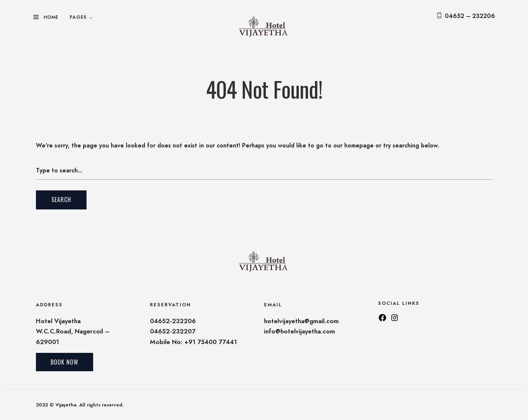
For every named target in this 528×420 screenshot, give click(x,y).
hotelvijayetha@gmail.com (301, 321)
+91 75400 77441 (211, 342)
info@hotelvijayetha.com (300, 331)
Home (51, 17)
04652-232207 (173, 331)
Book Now (65, 362)
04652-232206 (173, 321)
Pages (78, 17)
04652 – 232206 (470, 16)
